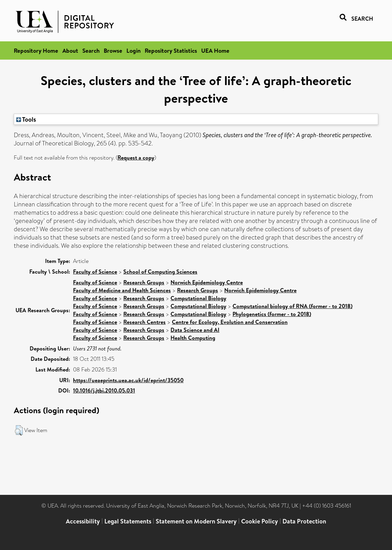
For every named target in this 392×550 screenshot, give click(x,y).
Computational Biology (198, 298)
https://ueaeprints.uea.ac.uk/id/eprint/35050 (128, 380)
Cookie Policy (260, 521)
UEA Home (215, 50)
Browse (113, 50)
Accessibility (83, 521)
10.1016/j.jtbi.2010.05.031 (104, 390)
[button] (19, 430)
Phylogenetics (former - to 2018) (272, 314)
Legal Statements (128, 521)
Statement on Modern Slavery (196, 521)
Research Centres (145, 322)
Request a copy (136, 157)
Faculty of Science (95, 272)
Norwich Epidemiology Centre (207, 282)
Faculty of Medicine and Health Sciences (122, 290)
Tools (26, 119)
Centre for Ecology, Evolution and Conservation (230, 322)
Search (91, 50)
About (70, 50)
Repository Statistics (171, 50)
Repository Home (36, 50)
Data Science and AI (195, 330)
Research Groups (144, 282)
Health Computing (193, 338)
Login (133, 50)
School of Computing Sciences (160, 272)
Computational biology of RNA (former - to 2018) (292, 306)
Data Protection (304, 521)
